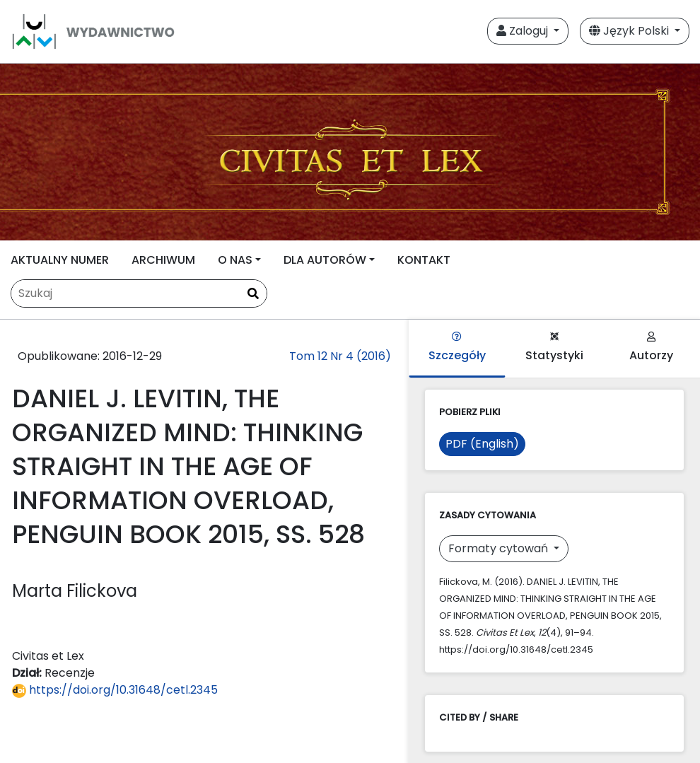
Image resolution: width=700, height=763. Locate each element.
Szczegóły (457, 348)
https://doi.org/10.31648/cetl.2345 (115, 690)
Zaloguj (524, 31)
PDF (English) (482, 444)
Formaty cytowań (500, 548)
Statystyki (554, 348)
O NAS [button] (235, 260)
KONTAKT (424, 260)
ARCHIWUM (163, 260)
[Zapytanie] (139, 293)
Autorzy (651, 348)
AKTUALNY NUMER (60, 260)
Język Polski (630, 31)
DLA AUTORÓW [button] (325, 260)
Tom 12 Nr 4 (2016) (340, 356)
